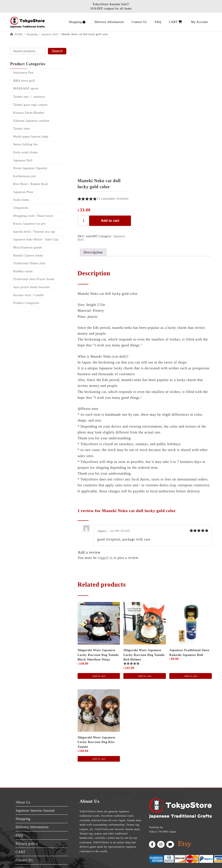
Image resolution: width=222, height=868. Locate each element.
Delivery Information (32, 827)
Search (57, 51)
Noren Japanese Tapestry (30, 168)
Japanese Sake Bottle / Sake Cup (36, 240)
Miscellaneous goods (28, 247)
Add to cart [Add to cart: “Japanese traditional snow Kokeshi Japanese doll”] (191, 676)
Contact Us (24, 860)
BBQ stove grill (24, 81)
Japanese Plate (23, 192)
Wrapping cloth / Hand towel (33, 216)
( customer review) (113, 199)
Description (93, 252)
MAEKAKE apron (26, 88)
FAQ (19, 835)
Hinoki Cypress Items (28, 256)
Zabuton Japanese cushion (31, 121)
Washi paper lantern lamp (31, 137)
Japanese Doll (23, 160)
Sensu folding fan (25, 145)
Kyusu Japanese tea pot (29, 224)
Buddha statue (23, 271)
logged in (105, 558)
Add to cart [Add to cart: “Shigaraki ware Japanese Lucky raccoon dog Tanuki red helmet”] (145, 676)
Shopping (23, 819)
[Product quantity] (84, 221)
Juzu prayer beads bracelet (32, 287)
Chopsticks (21, 208)
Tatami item (21, 129)
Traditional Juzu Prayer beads (34, 279)
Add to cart (110, 221)
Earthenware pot (24, 176)
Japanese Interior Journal (35, 810)
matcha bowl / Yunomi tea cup (34, 232)
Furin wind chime (25, 152)
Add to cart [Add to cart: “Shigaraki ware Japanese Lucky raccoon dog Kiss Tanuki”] (99, 759)
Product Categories (26, 303)
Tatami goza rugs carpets (30, 105)
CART (20, 852)
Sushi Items (21, 200)
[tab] (93, 252)
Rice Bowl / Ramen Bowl (31, 184)
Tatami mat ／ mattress (29, 97)
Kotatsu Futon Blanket (29, 113)
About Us (23, 802)
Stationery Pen (23, 73)
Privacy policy (27, 844)
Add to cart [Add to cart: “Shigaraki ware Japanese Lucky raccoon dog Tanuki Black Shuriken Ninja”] (99, 676)
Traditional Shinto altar (29, 263)
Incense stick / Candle (29, 295)
